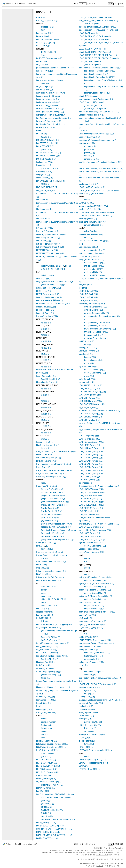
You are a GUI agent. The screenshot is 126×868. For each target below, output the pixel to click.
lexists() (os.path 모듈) (46, 307)
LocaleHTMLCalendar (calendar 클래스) (96, 212)
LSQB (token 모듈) (87, 716)
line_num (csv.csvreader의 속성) (50, 473)
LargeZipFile (42, 61)
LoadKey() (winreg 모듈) (89, 137)
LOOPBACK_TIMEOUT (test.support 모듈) (97, 684)
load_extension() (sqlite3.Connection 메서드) (98, 30)
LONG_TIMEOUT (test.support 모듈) (95, 640)
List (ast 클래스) (43, 609)
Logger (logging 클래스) (89, 549)
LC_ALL (40, 134)
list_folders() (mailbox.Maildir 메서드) (52, 656)
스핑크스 (100, 866)
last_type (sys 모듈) (45, 87)
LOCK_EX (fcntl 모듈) (88, 291)
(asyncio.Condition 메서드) (95, 307)
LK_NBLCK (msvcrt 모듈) (47, 763)
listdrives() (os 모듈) (45, 668)
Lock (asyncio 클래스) (88, 247)
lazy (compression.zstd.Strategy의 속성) (54, 115)
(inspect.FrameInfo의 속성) (53, 495)
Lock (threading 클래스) (89, 256)
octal (43, 738)
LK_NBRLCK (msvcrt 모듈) (48, 766)
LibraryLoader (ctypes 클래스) (49, 382)
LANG (39, 43)
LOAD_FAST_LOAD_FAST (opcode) (95, 52)
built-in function (48, 266)
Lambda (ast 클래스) (45, 33)
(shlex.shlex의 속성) (50, 517)
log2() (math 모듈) (87, 382)
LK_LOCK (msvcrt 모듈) (47, 760)
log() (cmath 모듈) (87, 354)
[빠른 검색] (98, 4)
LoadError (83, 131)
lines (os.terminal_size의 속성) (49, 552)
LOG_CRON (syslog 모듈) (90, 401)
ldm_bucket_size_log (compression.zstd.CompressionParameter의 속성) (57, 194)
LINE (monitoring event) (47, 461)
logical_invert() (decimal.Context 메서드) (96, 584)
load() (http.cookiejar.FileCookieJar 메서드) (55, 794)
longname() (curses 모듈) (90, 646)
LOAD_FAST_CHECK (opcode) (93, 49)
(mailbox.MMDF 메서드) (94, 275)
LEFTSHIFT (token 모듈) (47, 250)
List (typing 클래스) (44, 615)
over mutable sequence (94, 672)
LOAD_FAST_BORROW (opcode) (94, 39)
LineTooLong (42, 565)
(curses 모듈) (47, 549)
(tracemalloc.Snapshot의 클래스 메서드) (59, 819)
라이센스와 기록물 (102, 855)
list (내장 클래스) (43, 618)
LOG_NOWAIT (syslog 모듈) (91, 502)
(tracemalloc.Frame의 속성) (53, 536)
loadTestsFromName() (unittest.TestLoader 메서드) (101, 168)
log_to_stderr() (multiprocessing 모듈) (95, 530)
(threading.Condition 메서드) (96, 332)
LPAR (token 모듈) (87, 697)
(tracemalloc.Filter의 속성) (52, 533)
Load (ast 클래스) (44, 791)
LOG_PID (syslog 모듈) (89, 511)
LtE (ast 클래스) (86, 747)
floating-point (47, 725)
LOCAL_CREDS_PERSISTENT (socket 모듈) (99, 190)
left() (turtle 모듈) (43, 241)
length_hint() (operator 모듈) (48, 288)
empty (44, 593)
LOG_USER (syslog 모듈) (90, 533)
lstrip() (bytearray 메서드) (90, 725)
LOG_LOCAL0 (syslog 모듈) (91, 451)
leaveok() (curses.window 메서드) (51, 234)
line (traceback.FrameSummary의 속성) (53, 464)
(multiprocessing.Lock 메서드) (97, 323)
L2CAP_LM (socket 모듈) (47, 21)
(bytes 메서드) (47, 753)
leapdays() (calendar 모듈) (48, 231)
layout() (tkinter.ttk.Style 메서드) (50, 112)
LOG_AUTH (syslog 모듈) (90, 389)
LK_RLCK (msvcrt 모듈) (47, 769)
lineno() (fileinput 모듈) (46, 543)
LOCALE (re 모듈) (87, 203)
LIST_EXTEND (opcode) (47, 653)
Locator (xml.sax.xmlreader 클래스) (94, 241)
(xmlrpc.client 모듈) (92, 159)
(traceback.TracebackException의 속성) (58, 530)
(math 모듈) (89, 363)
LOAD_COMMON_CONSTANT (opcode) (54, 835)
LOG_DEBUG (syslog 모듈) (91, 414)
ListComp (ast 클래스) (46, 662)
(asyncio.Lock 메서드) (93, 310)
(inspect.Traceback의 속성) (53, 499)
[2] (47, 43)
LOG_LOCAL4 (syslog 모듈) (91, 464)
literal (39, 706)
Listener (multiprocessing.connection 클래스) (56, 687)
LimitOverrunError (44, 455)
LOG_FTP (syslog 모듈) (89, 436)
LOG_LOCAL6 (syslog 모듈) (91, 470)
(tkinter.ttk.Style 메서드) (94, 656)
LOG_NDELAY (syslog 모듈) (91, 489)
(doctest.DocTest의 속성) (52, 489)
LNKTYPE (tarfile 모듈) (46, 788)
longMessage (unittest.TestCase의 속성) (96, 643)
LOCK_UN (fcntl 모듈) (88, 300)
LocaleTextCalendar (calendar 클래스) (95, 215)
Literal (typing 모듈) (45, 709)
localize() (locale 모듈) (88, 219)
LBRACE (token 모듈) (46, 128)
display (44, 590)
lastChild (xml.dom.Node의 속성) (50, 93)
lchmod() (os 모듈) (44, 165)
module (44, 483)
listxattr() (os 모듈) (44, 703)
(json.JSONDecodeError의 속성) (55, 502)
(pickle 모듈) (47, 807)
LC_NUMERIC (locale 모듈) (48, 156)
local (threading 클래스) (89, 184)
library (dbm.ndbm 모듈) (47, 376)
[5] (61, 181)
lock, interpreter (86, 285)
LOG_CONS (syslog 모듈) (90, 395)
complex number (48, 722)
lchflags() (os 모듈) (44, 162)
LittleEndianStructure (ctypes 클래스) (52, 744)
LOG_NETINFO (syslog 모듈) (92, 492)
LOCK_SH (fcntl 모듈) (88, 297)
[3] (50, 43)
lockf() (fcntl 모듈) (86, 341)
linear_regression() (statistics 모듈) (51, 477)
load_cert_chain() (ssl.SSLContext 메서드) (55, 829)
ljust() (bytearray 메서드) (47, 750)
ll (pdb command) (44, 775)
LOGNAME (84, 618)
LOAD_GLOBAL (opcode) (90, 61)
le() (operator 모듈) (44, 228)
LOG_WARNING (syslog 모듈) (92, 540)
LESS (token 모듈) (44, 291)
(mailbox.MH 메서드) (50, 659)
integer (44, 731)
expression (46, 27)
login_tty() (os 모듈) (87, 615)
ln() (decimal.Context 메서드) (49, 782)
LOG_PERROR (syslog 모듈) (92, 508)
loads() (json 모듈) (87, 143)
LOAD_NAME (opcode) (89, 96)
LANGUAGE (42, 46)
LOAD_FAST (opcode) (89, 33)
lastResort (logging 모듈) (47, 106)
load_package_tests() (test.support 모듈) (96, 99)
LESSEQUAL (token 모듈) (48, 294)
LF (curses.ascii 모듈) (46, 310)
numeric (45, 734)
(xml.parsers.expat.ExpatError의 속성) (58, 540)
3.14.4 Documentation (24, 4)
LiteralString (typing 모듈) (47, 741)
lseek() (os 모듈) (86, 706)
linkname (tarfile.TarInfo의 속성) (50, 577)
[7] (67, 181)
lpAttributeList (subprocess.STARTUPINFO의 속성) (101, 700)
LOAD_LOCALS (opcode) (90, 65)
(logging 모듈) (90, 357)
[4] (54, 43)
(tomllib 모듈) (47, 816)
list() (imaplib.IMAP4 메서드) (49, 628)
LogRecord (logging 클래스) (91, 628)
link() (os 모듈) (43, 568)
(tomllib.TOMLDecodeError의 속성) (56, 524)
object (44, 599)
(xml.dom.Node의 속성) (94, 225)
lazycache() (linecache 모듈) (49, 121)
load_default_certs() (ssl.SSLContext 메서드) (98, 21)
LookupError (84, 665)
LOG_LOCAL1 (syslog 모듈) (91, 455)
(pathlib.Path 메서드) (50, 168)
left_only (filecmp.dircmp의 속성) (50, 247)
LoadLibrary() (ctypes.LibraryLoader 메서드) (98, 140)
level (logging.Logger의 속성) (49, 297)
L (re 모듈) (41, 17)
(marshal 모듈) (47, 804)
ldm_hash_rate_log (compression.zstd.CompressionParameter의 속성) (57, 212)
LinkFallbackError (44, 574)
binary (44, 719)
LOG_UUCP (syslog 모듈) (90, 536)
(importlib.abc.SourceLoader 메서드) (100, 77)
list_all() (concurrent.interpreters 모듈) (53, 643)
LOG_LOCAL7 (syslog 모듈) (91, 473)
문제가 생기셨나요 (116, 864)
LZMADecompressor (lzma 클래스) (94, 763)
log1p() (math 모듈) (87, 379)
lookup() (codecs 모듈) (89, 650)
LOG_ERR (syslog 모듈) (89, 420)
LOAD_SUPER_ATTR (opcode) (93, 109)
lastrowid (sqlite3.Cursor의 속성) (50, 109)
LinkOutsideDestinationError (48, 580)
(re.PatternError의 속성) (51, 514)
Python (8, 4)
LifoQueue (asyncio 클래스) (48, 445)
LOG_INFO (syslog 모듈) (90, 439)
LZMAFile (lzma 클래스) (89, 769)
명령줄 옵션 (46, 184)
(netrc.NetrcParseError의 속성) (55, 505)
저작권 (97, 848)
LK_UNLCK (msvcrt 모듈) (47, 772)
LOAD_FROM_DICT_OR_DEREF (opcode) (98, 55)
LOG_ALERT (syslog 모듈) (91, 385)
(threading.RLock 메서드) (95, 338)
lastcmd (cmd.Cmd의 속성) (48, 96)
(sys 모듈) (45, 83)
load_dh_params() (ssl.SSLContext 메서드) (98, 27)
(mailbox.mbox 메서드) (94, 269)
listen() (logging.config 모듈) (48, 672)
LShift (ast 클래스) (87, 709)
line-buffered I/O (43, 467)
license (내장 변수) (44, 442)
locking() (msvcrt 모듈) (89, 348)
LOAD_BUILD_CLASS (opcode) (50, 826)
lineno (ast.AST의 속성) (46, 486)
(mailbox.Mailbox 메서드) (95, 263)
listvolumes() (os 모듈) (46, 700)
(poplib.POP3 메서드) (51, 637)
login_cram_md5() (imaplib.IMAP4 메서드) (97, 612)
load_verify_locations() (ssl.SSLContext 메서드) (99, 112)
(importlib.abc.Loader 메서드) (96, 74)
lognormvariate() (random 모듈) (92, 621)
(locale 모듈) (47, 137)
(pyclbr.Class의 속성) (50, 508)
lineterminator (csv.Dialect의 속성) (51, 562)
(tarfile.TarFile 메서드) (51, 640)
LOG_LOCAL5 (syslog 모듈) (91, 467)
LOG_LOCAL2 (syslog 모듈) (91, 458)
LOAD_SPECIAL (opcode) (90, 106)
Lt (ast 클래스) (85, 738)
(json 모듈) (46, 801)
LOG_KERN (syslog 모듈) (90, 445)
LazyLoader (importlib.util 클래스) (51, 124)
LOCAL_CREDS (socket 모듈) (92, 187)
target (44, 602)
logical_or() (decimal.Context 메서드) (95, 590)
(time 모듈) (88, 238)
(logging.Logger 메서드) (94, 360)
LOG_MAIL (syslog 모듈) (90, 480)
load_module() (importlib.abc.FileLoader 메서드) (100, 68)
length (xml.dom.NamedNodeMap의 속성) (54, 282)
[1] (53, 27)
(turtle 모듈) (46, 678)
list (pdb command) (45, 612)
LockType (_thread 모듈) (89, 351)
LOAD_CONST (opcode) (47, 838)
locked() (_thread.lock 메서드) (92, 304)
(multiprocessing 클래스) (94, 250)
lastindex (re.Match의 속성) (48, 102)
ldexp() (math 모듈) (45, 178)
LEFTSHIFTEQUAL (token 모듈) (50, 253)
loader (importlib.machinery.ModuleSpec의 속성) (100, 118)
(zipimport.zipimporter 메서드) (97, 93)
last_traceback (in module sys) (49, 80)
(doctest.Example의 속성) (52, 492)
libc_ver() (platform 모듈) (47, 316)
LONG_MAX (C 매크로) (89, 637)
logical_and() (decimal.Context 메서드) (96, 577)
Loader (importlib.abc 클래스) (92, 115)
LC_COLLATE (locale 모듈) (48, 140)
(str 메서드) (46, 757)
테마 (81, 4)
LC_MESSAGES (43, 146)
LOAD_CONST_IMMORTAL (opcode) (95, 17)
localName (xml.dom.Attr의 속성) (93, 222)
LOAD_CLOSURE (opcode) (48, 832)
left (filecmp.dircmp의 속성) (48, 238)
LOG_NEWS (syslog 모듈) (90, 495)
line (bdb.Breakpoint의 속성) (48, 458)
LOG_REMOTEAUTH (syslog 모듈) (94, 517)
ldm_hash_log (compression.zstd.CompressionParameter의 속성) (57, 203)
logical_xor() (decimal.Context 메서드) (95, 596)
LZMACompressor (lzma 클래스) (93, 760)
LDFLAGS (41, 181)
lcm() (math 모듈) (44, 175)
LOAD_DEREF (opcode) (89, 24)
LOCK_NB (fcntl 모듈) (88, 294)
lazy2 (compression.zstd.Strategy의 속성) (54, 118)
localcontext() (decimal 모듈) (91, 193)
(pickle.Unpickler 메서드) (52, 810)
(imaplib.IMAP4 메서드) (94, 606)
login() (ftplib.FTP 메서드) (90, 602)
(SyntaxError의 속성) (50, 521)
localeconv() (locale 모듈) (90, 209)
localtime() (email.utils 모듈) (91, 234)
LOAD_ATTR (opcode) (46, 823)
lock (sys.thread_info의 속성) (91, 253)
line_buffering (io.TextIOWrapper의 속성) (54, 470)
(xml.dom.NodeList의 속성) (53, 285)
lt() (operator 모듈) (87, 741)
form (43, 30)
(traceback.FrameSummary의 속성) (57, 527)
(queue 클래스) (48, 448)
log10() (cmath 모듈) (88, 367)
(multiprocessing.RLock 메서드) (97, 326)
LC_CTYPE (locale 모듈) (47, 143)
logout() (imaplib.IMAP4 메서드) (93, 624)
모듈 (116, 4)
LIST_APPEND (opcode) (47, 646)
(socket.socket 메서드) (51, 675)
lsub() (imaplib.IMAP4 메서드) (92, 734)
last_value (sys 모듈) (45, 90)
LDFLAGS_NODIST (45, 187)
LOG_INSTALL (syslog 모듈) (91, 442)
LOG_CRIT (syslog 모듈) (90, 398)
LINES (39, 546)
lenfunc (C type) (43, 278)
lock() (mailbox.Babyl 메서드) (91, 260)
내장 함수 (45, 269)
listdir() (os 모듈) (43, 665)
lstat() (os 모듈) (85, 719)
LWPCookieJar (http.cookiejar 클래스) (95, 750)
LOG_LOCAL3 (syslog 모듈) (91, 461)
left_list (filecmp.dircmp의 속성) (50, 244)
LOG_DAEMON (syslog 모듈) (92, 404)
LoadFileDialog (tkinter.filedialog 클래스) (96, 134)
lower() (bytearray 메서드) (90, 687)
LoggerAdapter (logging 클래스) (93, 552)
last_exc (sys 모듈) (44, 71)
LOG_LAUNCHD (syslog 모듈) (92, 448)
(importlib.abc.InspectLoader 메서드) (100, 71)
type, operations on (49, 606)
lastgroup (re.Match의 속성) (48, 99)
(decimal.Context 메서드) (95, 370)
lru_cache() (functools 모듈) (91, 703)
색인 (121, 4)
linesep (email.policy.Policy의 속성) (51, 555)
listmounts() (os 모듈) (45, 697)
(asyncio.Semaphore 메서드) (96, 313)
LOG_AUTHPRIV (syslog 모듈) (92, 392)
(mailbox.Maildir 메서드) (94, 266)
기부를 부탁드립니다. (116, 859)
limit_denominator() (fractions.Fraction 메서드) (56, 451)
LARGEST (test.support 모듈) (49, 58)
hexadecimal (47, 728)
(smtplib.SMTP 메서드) (94, 609)
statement (88, 675)
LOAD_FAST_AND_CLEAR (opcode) (95, 36)
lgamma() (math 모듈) (46, 313)
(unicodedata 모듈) (92, 659)
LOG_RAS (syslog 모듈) (89, 514)
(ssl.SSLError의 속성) (51, 379)
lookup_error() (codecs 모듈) (91, 662)
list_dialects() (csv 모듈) (47, 650)
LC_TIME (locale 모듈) (46, 159)
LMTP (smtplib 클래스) (46, 779)
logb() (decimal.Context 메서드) (92, 543)
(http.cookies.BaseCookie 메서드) (56, 797)
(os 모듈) (45, 558)
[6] (64, 181)
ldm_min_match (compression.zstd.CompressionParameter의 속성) (57, 222)
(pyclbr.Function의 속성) (52, 511)
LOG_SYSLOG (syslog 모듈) (91, 527)
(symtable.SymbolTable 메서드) (97, 653)
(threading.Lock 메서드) (94, 335)
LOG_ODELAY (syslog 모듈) (91, 505)
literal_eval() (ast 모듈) (46, 712)
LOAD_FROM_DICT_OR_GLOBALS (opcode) (99, 58)
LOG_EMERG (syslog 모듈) (91, 417)
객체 (86, 634)
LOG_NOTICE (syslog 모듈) (91, 499)
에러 (86, 562)
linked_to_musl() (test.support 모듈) (52, 571)
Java (43, 55)
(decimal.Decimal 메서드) (52, 785)
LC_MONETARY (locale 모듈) (49, 153)
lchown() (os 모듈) (44, 171)
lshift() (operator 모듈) (88, 712)
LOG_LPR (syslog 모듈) (89, 477)
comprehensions (48, 587)
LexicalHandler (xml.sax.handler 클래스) (54, 304)
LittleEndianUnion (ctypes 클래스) (51, 747)
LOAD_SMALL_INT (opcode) (91, 102)
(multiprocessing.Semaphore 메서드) (100, 329)
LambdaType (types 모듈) (47, 39)
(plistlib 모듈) (47, 813)
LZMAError (84, 766)
